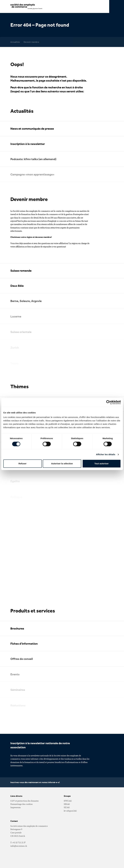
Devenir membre (31, 42)
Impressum (16, 807)
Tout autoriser (102, 464)
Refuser (22, 464)
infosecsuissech (19, 846)
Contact (14, 821)
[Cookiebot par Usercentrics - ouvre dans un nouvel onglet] (108, 402)
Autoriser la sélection (62, 464)
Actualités (15, 42)
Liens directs (16, 796)
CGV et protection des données (24, 801)
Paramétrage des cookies (21, 804)
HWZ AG (68, 801)
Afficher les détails (106, 454)
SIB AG (67, 804)
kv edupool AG (70, 811)
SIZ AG (67, 807)
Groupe (67, 796)
